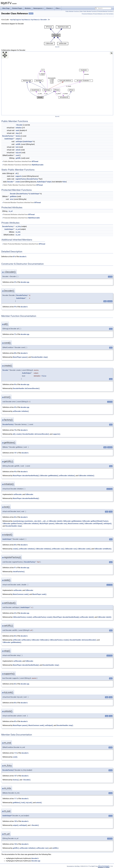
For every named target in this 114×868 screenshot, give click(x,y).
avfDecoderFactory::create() (43, 617)
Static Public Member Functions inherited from (22, 185)
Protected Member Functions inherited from (21, 203)
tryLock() (29, 803)
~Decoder (19, 125)
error (12, 199)
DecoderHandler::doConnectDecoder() (26, 388)
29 (15, 282)
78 (15, 430)
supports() (57, 434)
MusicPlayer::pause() (20, 357)
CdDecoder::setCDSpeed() (94, 524)
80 (15, 545)
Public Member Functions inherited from (20, 161)
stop (17, 133)
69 (14, 257)
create (18, 182)
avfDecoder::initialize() (21, 411)
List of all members (108, 14)
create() (19, 434)
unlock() (39, 803)
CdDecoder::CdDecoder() (40, 640)
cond (17, 155)
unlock (18, 150)
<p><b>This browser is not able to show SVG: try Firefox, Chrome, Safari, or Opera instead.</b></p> (57, 35)
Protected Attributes (87, 14)
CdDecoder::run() (61, 524)
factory (18, 136)
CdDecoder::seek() (84, 549)
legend (57, 47)
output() (16, 825)
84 (15, 517)
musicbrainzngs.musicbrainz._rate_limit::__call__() (30, 521)
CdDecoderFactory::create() (22, 617)
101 (15, 453)
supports (19, 176)
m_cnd (18, 235)
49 (15, 407)
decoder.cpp (25, 282)
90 (15, 472)
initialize (19, 128)
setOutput (19, 142)
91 (15, 568)
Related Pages (17, 8)
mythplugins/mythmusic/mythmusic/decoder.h (30, 20)
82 (15, 636)
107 (15, 776)
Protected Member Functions (105, 11)
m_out (18, 229)
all (16, 173)
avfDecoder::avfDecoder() (22, 640)
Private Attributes (98, 14)
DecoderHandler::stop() (40, 357)
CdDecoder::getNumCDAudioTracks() (95, 521)
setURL (18, 144)
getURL (18, 158)
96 (15, 384)
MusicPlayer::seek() (39, 594)
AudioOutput (9, 139)
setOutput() (108, 524)
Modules (28, 8)
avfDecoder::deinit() (87, 617)
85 (15, 721)
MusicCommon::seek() (76, 524)
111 (15, 799)
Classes (50, 8)
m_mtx (18, 232)
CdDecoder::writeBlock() (103, 549)
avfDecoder (18, 494)
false (64, 182)
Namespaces (39, 8)
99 (15, 307)
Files (58, 8)
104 (15, 844)
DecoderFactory (8, 136)
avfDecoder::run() (58, 549)
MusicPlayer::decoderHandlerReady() (26, 476)
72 (15, 334)
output (18, 139)
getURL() (16, 848)
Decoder (10, 182)
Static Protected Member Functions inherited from (23, 244)
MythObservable (38, 165)
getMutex (13, 196)
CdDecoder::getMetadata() (49, 476)
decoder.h (23, 257)
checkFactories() (19, 572)
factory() (16, 780)
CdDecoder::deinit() (55, 521)
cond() (15, 757)
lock (17, 147)
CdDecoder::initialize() (86, 476)
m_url (11, 211)
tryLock (18, 153)
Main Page (6, 8)
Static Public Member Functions (88, 11)
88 (15, 353)
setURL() (55, 848)
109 (15, 821)
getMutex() (17, 803)
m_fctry (18, 226)
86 (15, 703)
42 (15, 613)
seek (17, 130)
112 (15, 753)
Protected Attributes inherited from (18, 214)
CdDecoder (29, 494)
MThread (35, 161)
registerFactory (21, 179)
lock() (23, 803)
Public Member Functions (72, 11)
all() (14, 434)
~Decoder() (26, 780)
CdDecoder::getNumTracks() (13, 524)
